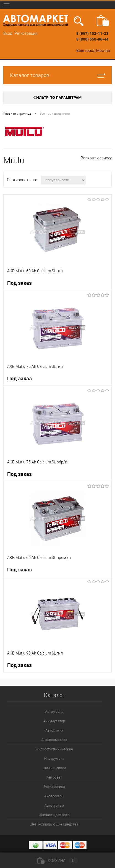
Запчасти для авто (54, 815)
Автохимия (54, 730)
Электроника (54, 787)
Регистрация (26, 33)
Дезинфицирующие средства (54, 824)
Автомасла (54, 712)
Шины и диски (54, 768)
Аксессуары (54, 796)
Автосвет (54, 777)
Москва (103, 51)
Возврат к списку (96, 158)
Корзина (57, 861)
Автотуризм (54, 805)
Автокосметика (54, 740)
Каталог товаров (57, 75)
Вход (8, 33)
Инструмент (54, 758)
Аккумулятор (54, 721)
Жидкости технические (54, 749)
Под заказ (19, 283)
